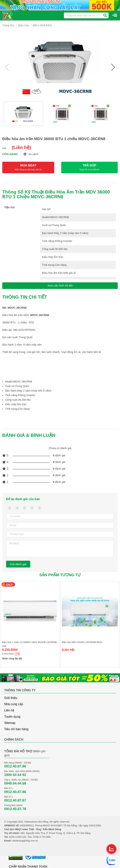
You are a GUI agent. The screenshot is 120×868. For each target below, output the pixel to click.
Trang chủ (8, 25)
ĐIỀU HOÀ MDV (42, 25)
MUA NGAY (28, 167)
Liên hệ (9, 710)
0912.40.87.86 (15, 766)
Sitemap (10, 723)
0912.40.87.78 (15, 809)
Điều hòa (24, 25)
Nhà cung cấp (14, 704)
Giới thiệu (11, 698)
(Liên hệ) (21, 147)
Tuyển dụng (12, 717)
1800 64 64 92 (15, 775)
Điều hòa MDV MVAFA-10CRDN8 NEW (82, 642)
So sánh (31, 154)
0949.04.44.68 (15, 783)
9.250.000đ (10, 650)
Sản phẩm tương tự (60, 575)
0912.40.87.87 (15, 800)
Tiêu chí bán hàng (16, 729)
